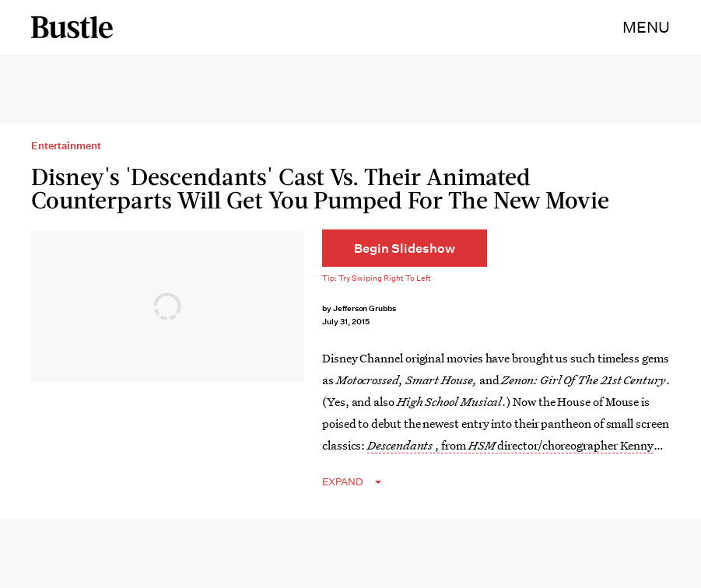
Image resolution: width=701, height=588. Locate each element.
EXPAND (343, 482)
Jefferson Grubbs (365, 308)
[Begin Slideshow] (405, 248)
